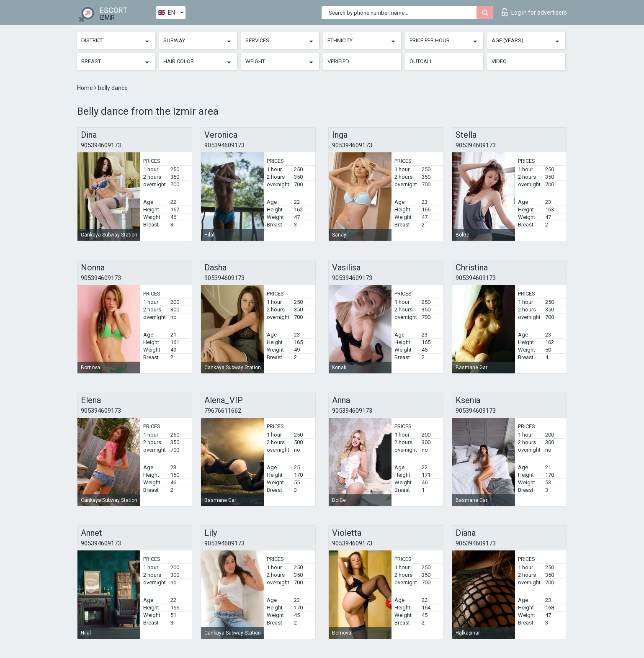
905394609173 (101, 145)
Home (86, 88)
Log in (534, 12)
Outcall (421, 61)
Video (499, 61)
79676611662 (223, 411)
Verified (338, 61)
